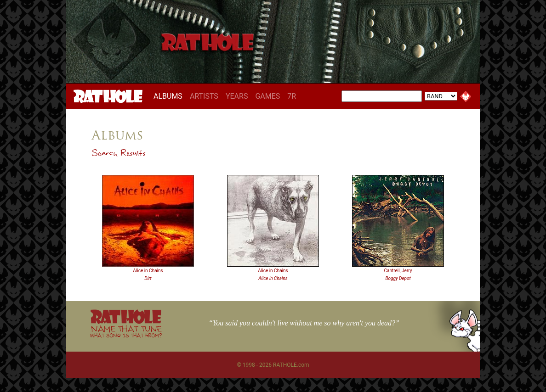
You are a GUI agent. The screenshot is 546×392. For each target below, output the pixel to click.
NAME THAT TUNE (126, 331)
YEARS (237, 96)
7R (292, 96)
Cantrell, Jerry (398, 271)
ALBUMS (170, 96)
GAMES (267, 96)
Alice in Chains (148, 271)
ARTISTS (204, 96)
